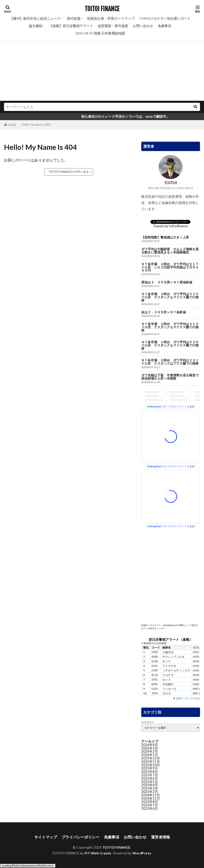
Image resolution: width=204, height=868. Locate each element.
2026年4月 (150, 745)
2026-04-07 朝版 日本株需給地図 (100, 33)
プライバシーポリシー (80, 837)
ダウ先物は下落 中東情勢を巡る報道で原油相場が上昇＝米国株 (170, 377)
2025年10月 (151, 765)
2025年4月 (150, 785)
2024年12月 (151, 795)
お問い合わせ (143, 26)
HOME (12, 125)
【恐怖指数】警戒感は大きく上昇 (165, 237)
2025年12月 (151, 758)
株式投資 (74, 18)
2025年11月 (151, 762)
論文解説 (36, 26)
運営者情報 (160, 837)
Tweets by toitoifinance (171, 226)
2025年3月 (150, 788)
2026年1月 (150, 755)
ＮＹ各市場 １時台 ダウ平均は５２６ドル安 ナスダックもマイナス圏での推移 (170, 345)
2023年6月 (150, 808)
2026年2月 (150, 751)
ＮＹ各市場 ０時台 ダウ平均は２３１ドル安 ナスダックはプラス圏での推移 (170, 362)
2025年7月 (150, 775)
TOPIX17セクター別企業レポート (165, 18)
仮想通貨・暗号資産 (113, 26)
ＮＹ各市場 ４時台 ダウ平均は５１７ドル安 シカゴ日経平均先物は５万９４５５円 (170, 267)
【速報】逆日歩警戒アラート (71, 26)
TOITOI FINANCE (102, 9)
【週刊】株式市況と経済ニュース (35, 18)
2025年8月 (150, 772)
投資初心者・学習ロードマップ (111, 18)
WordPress (142, 853)
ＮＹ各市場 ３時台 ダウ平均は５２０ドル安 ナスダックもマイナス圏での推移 (170, 297)
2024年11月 (151, 798)
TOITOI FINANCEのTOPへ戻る (69, 172)
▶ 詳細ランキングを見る (187, 698)
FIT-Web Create (98, 853)
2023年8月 (150, 802)
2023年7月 (150, 805)
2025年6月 (150, 778)
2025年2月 (150, 792)
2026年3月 (150, 748)
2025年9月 (150, 768)
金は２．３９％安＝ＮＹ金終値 (164, 312)
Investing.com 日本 (173, 625)
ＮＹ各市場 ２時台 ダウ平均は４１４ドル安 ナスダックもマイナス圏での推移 (170, 327)
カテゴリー (148, 722)
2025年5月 (150, 782)
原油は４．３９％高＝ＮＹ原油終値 (167, 282)
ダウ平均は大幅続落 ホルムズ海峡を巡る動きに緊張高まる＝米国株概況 (170, 251)
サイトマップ (46, 837)
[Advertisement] (102, 71)
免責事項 (164, 26)
